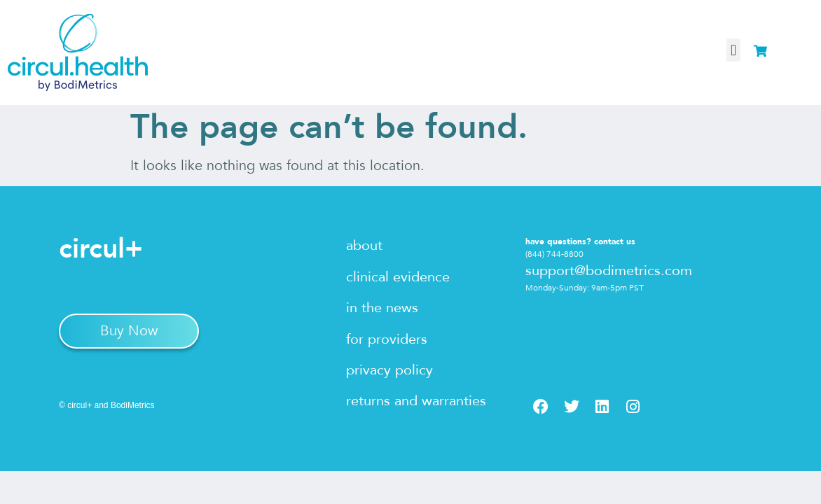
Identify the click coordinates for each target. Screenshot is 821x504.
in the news (382, 308)
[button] (733, 50)
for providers (387, 339)
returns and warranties (416, 401)
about (364, 245)
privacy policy (389, 370)
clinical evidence (398, 277)
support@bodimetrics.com (609, 271)
